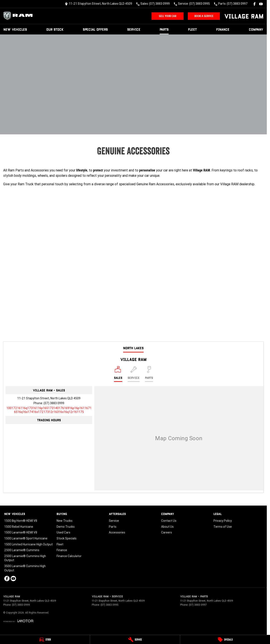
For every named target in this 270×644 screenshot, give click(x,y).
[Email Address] (49, 410)
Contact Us (169, 521)
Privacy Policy (223, 521)
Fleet (193, 29)
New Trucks (64, 521)
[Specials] (225, 640)
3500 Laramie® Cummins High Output (25, 568)
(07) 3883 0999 (54, 403)
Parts (164, 29)
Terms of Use (223, 527)
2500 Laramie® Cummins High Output (25, 558)
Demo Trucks (66, 527)
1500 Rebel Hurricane (19, 527)
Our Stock (55, 29)
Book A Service (204, 16)
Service (134, 29)
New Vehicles (15, 29)
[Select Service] (134, 374)
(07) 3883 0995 (109, 605)
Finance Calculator (69, 556)
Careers (166, 532)
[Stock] (45, 640)
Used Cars (63, 532)
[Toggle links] (18, 621)
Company (256, 29)
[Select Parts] (149, 374)
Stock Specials (66, 538)
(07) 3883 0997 (198, 605)
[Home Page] (19, 16)
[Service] (135, 640)
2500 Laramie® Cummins (22, 550)
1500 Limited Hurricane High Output (28, 544)
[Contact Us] (99, 4)
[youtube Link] (261, 4)
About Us (167, 527)
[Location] (118, 374)
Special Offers (95, 29)
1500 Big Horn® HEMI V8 (21, 521)
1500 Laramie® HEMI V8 (21, 532)
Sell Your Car (168, 16)
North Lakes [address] (133, 348)
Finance (223, 29)
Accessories (117, 532)
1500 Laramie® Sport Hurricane (26, 538)
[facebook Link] (255, 4)
